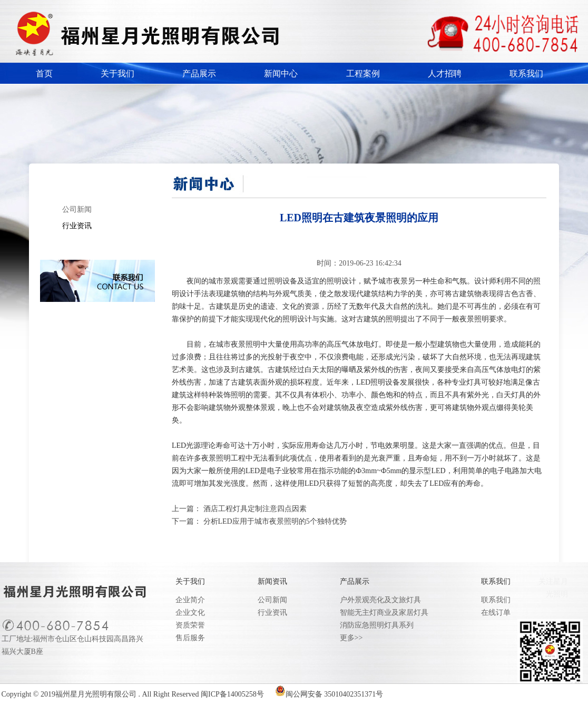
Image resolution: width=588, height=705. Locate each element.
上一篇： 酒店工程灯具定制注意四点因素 (239, 509)
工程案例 (363, 74)
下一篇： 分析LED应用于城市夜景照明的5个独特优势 (259, 521)
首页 (44, 74)
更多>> (351, 638)
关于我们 (117, 74)
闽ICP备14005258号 (232, 694)
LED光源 (186, 445)
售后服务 (190, 638)
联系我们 (526, 74)
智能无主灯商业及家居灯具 (384, 613)
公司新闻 (77, 209)
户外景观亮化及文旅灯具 (380, 600)
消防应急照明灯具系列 (377, 625)
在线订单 (496, 613)
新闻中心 (281, 74)
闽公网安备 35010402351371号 (335, 694)
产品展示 (199, 74)
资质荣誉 (190, 625)
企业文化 (190, 613)
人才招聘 (445, 74)
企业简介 (190, 600)
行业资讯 (77, 226)
